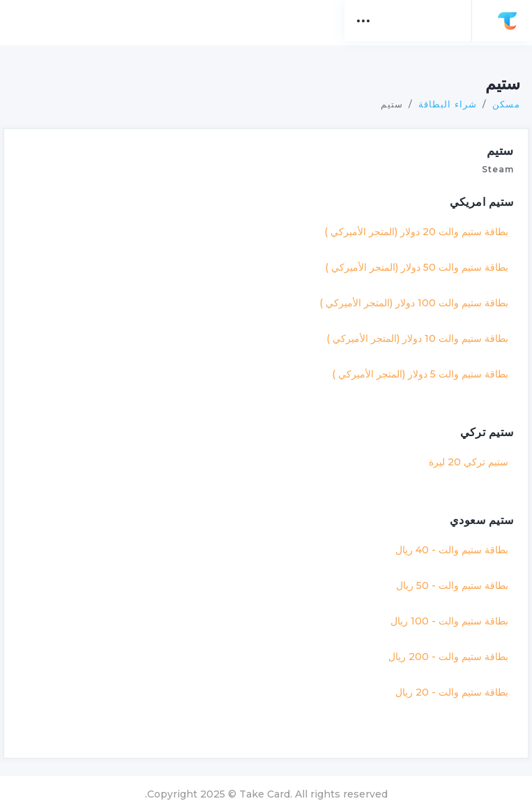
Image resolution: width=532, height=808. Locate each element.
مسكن (499, 95)
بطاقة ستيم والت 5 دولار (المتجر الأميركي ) (413, 365)
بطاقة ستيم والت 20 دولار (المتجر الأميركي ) (409, 223)
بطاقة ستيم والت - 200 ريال (441, 648)
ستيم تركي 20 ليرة (462, 453)
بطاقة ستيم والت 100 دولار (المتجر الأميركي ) (407, 294)
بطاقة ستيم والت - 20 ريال (445, 683)
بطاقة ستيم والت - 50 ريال (445, 576)
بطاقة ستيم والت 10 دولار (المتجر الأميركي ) (410, 329)
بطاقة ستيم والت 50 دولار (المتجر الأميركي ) (410, 258)
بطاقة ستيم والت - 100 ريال (442, 612)
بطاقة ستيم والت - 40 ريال (445, 541)
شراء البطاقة (441, 95)
